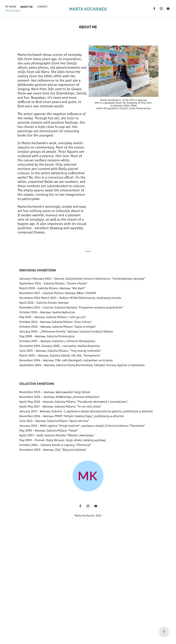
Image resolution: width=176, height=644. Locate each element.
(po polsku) (13, 11)
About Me (27, 7)
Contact (42, 6)
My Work (11, 6)
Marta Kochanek (88, 9)
